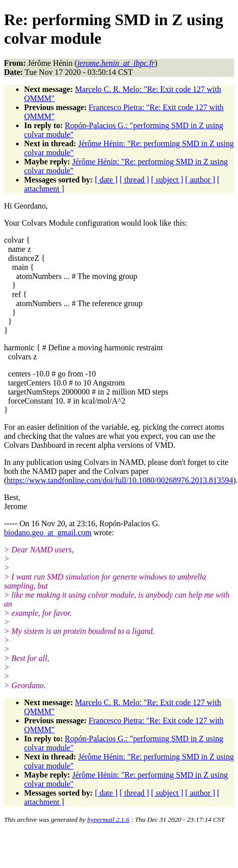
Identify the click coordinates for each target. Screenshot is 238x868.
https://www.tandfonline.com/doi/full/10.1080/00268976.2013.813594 (120, 480)
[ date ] (106, 180)
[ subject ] (167, 180)
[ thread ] (134, 180)
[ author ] (200, 180)
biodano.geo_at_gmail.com (48, 533)
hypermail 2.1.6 (108, 819)
